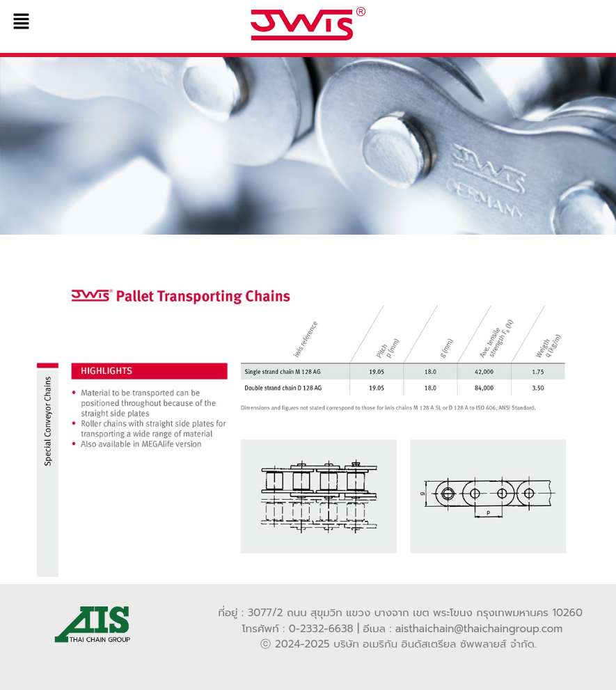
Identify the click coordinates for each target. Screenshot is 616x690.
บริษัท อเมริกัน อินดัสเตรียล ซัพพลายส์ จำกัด (434, 644)
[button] (103, 22)
